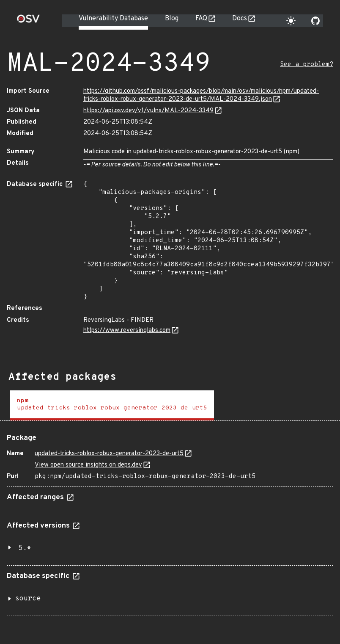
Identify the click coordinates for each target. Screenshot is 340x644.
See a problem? (307, 65)
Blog (172, 19)
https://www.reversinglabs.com (127, 330)
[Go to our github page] (315, 21)
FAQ (201, 19)
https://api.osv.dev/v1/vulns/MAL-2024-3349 (148, 111)
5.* (25, 548)
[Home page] (28, 21)
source (28, 599)
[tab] (112, 405)
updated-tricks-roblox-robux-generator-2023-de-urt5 (109, 454)
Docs (240, 19)
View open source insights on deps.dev (88, 465)
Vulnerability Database (113, 19)
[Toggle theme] (291, 21)
